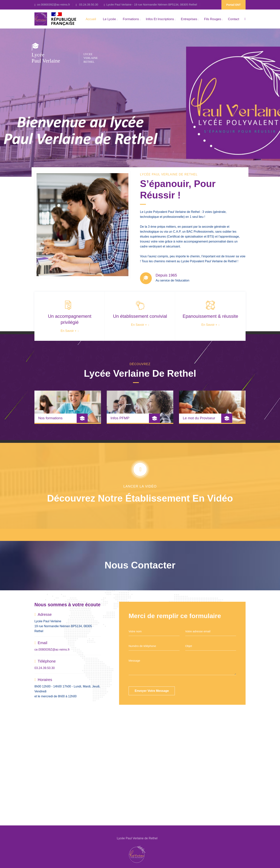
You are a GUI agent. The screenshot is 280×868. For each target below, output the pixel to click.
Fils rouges (213, 19)
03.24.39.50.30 (88, 4)
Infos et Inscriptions (160, 19)
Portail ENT (233, 5)
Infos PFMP (120, 421)
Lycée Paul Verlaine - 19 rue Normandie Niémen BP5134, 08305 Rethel (152, 4)
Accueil (91, 19)
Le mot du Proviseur (201, 418)
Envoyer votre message (152, 691)
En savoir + (67, 331)
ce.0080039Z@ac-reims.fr (53, 4)
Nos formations (48, 418)
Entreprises (189, 19)
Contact (234, 19)
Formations (131, 19)
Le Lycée (109, 19)
